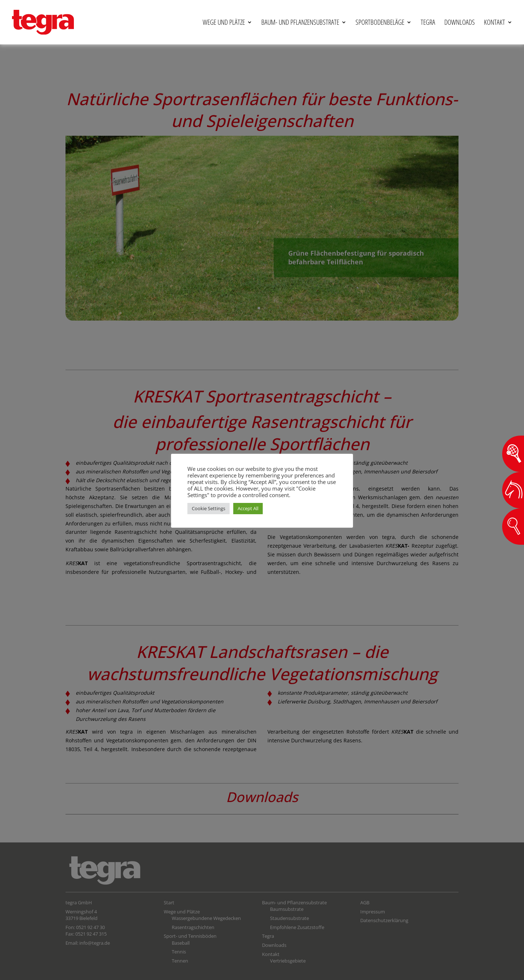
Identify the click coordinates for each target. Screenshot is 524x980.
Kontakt (495, 22)
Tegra (428, 22)
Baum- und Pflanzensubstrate (300, 22)
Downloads (460, 22)
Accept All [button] (248, 508)
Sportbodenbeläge (380, 22)
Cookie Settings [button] (209, 508)
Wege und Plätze (224, 22)
